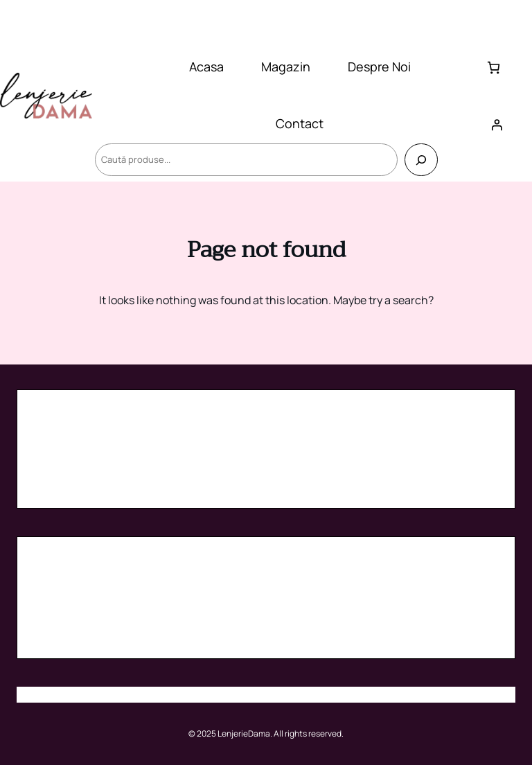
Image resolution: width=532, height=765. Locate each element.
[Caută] (421, 160)
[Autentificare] (497, 125)
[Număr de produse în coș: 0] (494, 68)
